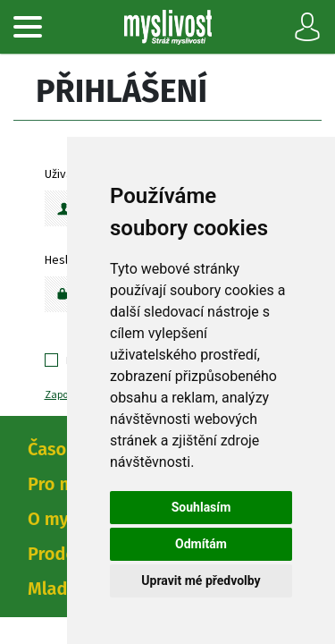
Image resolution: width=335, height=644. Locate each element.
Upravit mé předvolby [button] (201, 580)
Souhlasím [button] (201, 507)
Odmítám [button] (201, 544)
